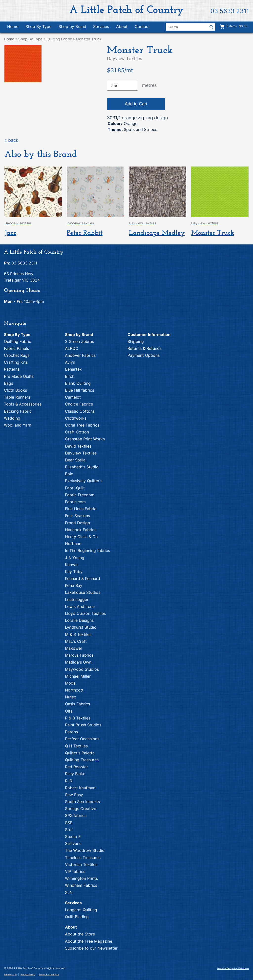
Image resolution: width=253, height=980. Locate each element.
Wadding (12, 418)
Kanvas (72, 565)
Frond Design (77, 523)
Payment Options (144, 355)
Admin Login (10, 974)
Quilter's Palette (80, 753)
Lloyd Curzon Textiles (85, 613)
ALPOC (72, 348)
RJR (69, 781)
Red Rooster (76, 767)
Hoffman (73, 544)
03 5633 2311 (230, 11)
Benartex (73, 369)
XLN (69, 892)
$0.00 (243, 26)
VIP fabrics (75, 871)
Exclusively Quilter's (84, 481)
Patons (71, 732)
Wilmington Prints (81, 878)
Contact (142, 26)
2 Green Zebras (79, 341)
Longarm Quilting (81, 910)
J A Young (75, 558)
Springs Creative (81, 809)
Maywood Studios (82, 669)
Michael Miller (78, 676)
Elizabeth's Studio (82, 467)
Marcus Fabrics (79, 655)
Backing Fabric (18, 411)
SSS (69, 823)
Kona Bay (74, 585)
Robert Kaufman (80, 788)
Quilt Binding (77, 917)
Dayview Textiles (81, 453)
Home (13, 26)
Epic (69, 474)
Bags (9, 383)
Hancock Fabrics (81, 530)
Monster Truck (89, 39)
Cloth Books (15, 390)
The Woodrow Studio (85, 850)
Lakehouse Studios (83, 592)
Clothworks (76, 418)
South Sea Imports (82, 802)
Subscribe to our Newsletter (91, 948)
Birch (70, 376)
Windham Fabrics (81, 885)
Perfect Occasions (82, 739)
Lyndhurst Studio (81, 627)
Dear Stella (75, 460)
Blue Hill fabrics (80, 390)
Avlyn (70, 362)
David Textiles (78, 446)
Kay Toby (74, 572)
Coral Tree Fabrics (82, 425)
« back (11, 140)
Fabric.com (75, 502)
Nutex (71, 697)
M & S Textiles (78, 634)
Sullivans (73, 843)
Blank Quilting (78, 383)
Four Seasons (77, 516)
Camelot (73, 397)
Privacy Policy (28, 974)
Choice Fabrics (79, 404)
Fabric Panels (16, 348)
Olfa (69, 711)
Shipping (136, 341)
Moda (70, 683)
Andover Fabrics (80, 355)
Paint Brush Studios (83, 725)
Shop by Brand (72, 26)
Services (101, 26)
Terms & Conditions (49, 974)
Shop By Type (38, 26)
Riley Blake (75, 774)
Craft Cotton (77, 432)
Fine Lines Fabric (81, 509)
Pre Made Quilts (19, 376)
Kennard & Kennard (83, 578)
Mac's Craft (76, 641)
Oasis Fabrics (77, 704)
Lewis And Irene (80, 606)
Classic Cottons (80, 411)
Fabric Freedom (80, 495)
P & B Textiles (78, 718)
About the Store (80, 934)
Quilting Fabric (59, 39)
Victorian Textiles (81, 864)
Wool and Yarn (18, 425)
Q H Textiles (76, 746)
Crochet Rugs (17, 355)
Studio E (73, 837)
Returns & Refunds (145, 348)
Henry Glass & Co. (82, 537)
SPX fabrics (76, 815)
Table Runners (17, 397)
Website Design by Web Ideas (233, 968)
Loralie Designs (79, 620)
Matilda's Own (78, 662)
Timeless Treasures (83, 858)
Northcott (74, 690)
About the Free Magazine (89, 941)
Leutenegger (77, 599)
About (122, 26)
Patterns (12, 369)
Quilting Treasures (82, 760)
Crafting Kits (16, 362)
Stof (69, 830)
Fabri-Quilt (75, 488)
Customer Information (149, 335)
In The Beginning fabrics (87, 550)
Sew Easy (74, 795)
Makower (74, 648)
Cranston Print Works (85, 439)
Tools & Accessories (23, 404)
